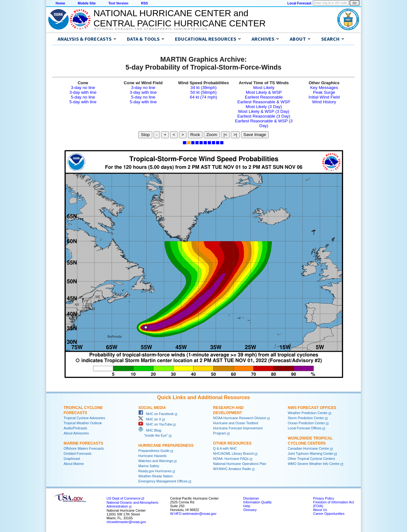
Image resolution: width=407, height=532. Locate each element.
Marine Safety (149, 466)
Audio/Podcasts (75, 428)
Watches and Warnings (156, 461)
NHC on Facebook (156, 414)
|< (225, 135)
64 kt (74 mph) (203, 97)
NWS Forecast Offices (312, 408)
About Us (320, 510)
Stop (145, 135)
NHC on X (150, 419)
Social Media (152, 408)
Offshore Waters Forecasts (84, 448)
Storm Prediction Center (306, 418)
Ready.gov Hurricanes (155, 471)
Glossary (250, 510)
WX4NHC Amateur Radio (232, 469)
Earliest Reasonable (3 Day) (264, 116)
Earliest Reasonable (264, 97)
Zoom (212, 135)
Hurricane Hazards (152, 456)
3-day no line (83, 88)
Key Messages (324, 88)
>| (235, 135)
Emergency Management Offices (163, 481)
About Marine (74, 464)
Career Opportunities (329, 514)
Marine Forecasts (83, 443)
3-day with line (83, 92)
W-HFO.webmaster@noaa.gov (193, 514)
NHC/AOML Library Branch (233, 454)
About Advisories (76, 433)
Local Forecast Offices (305, 428)
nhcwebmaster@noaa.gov (126, 522)
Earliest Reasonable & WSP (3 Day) (264, 123)
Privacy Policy (323, 498)
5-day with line (83, 102)
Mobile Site (87, 3)
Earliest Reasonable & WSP (264, 102)
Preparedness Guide (154, 451)
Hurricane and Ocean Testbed (235, 423)
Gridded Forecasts (78, 454)
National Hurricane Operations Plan (240, 464)
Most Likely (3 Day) (264, 107)
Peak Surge (324, 92)
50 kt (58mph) (203, 92)
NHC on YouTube (155, 424)
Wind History (324, 102)
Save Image (255, 135)
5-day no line (83, 97)
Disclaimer (251, 498)
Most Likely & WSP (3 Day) (264, 111)
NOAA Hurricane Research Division (240, 418)
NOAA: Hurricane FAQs (231, 459)
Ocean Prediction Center (306, 423)
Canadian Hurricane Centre (308, 448)
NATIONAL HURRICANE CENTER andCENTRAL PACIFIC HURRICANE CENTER (179, 18)
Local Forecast (299, 3)
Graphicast (72, 459)
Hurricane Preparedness (166, 446)
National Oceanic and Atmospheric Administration (151, 29)
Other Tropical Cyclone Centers (311, 459)
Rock (195, 135)
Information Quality (257, 502)
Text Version (118, 3)
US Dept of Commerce (124, 498)
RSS (144, 3)
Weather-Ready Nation (155, 476)
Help (247, 506)
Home (60, 3)
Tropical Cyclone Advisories (84, 418)
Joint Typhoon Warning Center (310, 454)
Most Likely (264, 88)
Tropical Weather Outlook (83, 423)
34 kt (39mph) (203, 88)
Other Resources (232, 443)
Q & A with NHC (225, 448)
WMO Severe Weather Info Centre (314, 464)
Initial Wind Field (324, 97)
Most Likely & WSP (264, 92)
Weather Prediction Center (308, 413)
